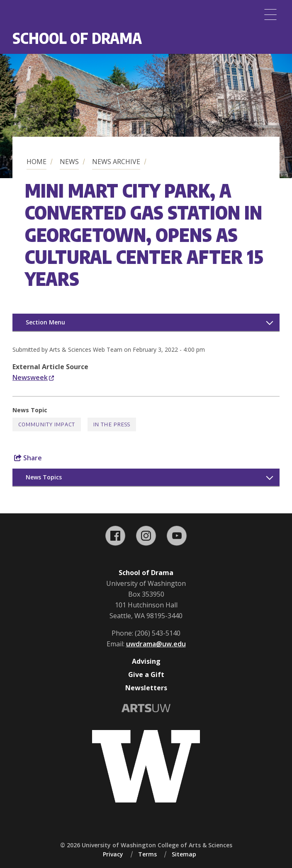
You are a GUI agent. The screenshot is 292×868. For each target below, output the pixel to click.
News (69, 162)
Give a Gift (146, 675)
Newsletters (146, 688)
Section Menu (45, 322)
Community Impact (47, 424)
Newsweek (33, 377)
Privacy (113, 854)
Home (36, 162)
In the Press (112, 424)
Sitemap (184, 854)
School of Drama (77, 38)
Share (28, 458)
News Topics (44, 477)
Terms (147, 854)
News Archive (116, 162)
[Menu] (270, 15)
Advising (146, 661)
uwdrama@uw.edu (156, 644)
